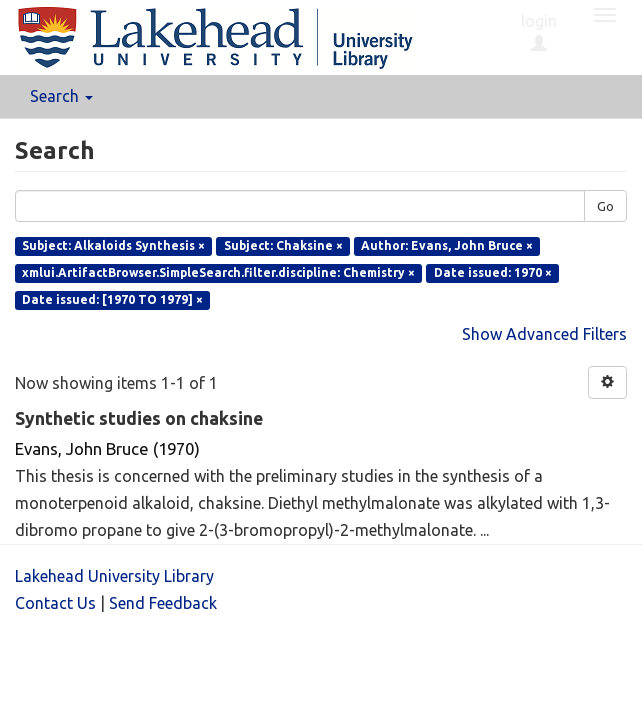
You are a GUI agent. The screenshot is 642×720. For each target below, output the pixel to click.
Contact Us (55, 603)
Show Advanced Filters (544, 334)
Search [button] (61, 96)
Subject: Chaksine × (283, 245)
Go (605, 206)
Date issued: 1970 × (493, 272)
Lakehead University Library (114, 576)
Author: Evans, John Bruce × (447, 245)
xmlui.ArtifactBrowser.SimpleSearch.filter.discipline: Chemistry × (218, 272)
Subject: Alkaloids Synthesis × (113, 245)
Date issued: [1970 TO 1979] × (112, 299)
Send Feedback (163, 603)
